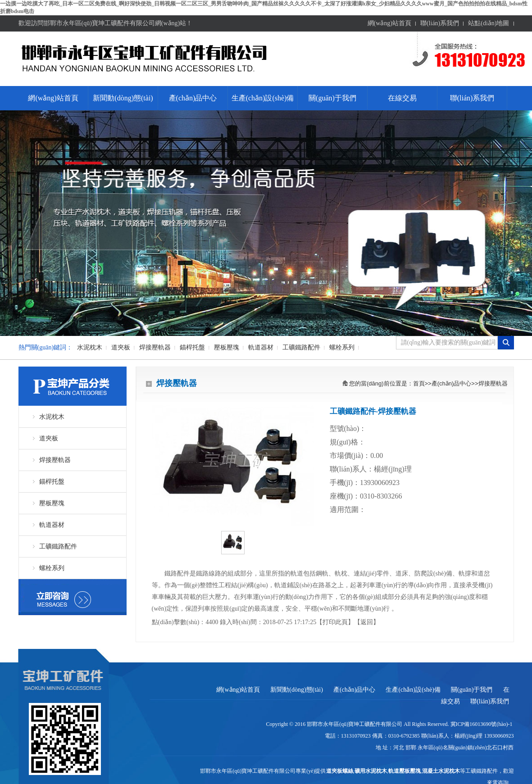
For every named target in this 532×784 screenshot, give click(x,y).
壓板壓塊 (227, 347)
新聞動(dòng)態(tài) (123, 98)
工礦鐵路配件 (301, 347)
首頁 (419, 383)
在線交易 (402, 98)
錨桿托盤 (192, 347)
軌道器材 (261, 347)
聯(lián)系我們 (440, 23)
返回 (367, 622)
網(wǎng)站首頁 (389, 23)
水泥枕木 (90, 347)
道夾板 (121, 347)
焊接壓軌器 (155, 347)
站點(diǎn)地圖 (489, 23)
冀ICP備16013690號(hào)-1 (482, 724)
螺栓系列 (342, 347)
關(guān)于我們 (332, 98)
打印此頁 (335, 622)
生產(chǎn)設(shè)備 (263, 98)
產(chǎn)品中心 (193, 98)
